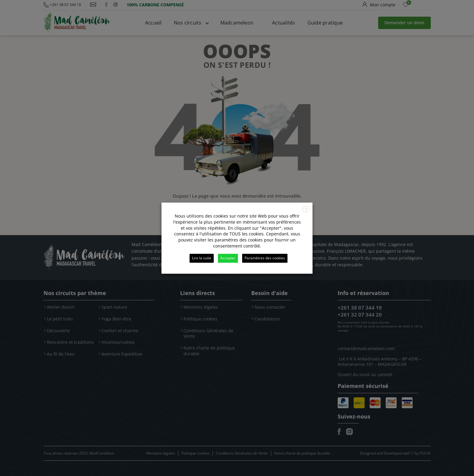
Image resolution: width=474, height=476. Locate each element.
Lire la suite (202, 258)
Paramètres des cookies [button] (265, 258)
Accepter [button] (228, 258)
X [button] (306, 209)
